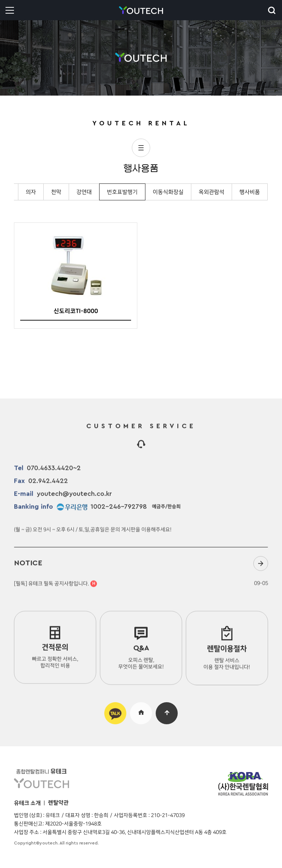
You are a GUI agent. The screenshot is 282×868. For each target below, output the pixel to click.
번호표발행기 (122, 192)
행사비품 (250, 192)
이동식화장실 (168, 192)
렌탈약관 (58, 803)
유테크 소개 (27, 803)
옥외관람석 (211, 192)
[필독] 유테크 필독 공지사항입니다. (55, 588)
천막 (56, 192)
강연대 (84, 192)
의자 (31, 192)
